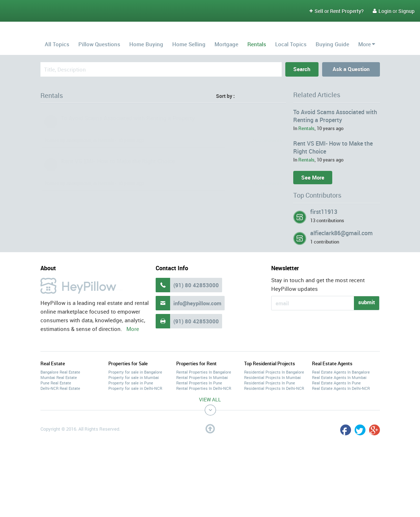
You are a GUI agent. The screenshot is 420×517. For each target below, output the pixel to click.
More (365, 44)
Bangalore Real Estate (60, 372)
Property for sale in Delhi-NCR (135, 388)
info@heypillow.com (197, 303)
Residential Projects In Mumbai (272, 377)
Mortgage (226, 44)
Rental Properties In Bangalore (204, 372)
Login (382, 11)
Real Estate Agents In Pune (336, 383)
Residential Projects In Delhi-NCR (274, 388)
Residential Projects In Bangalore (274, 372)
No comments (267, 140)
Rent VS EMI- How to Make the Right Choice (118, 161)
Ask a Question (351, 69)
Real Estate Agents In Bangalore (341, 372)
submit (367, 302)
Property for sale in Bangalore (135, 372)
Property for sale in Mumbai (134, 377)
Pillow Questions (99, 44)
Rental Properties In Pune (199, 383)
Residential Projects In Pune (270, 383)
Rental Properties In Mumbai (202, 377)
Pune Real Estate (56, 383)
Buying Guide (332, 44)
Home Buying (146, 44)
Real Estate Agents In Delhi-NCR (341, 388)
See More (313, 177)
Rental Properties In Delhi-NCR (204, 388)
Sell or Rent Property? (337, 11)
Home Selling (189, 44)
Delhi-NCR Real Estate (60, 388)
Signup (406, 11)
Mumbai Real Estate (59, 377)
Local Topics (291, 44)
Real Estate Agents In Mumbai (339, 377)
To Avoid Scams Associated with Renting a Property (128, 118)
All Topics (57, 44)
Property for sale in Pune (131, 383)
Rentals (257, 44)
